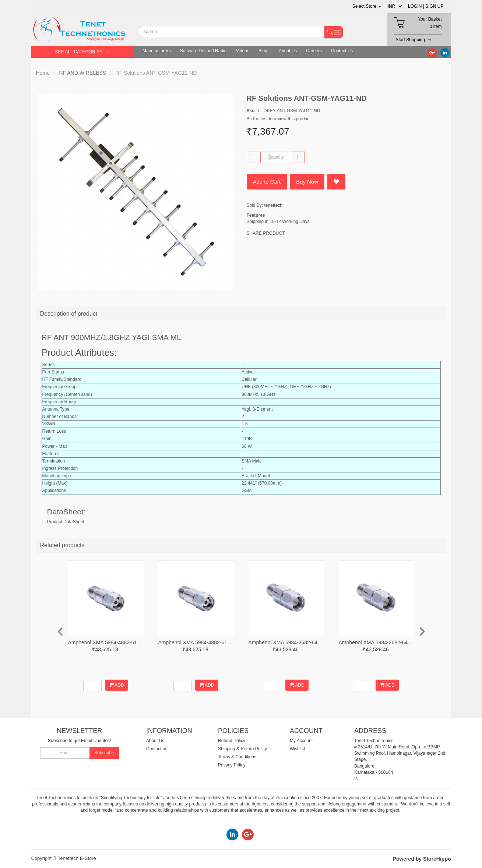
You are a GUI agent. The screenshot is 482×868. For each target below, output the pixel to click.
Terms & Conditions (237, 757)
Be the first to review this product (279, 119)
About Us (288, 51)
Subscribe (104, 753)
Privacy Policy (232, 765)
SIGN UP (434, 6)
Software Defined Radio (203, 51)
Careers (314, 51)
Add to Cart (267, 182)
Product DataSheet (66, 522)
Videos (242, 51)
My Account (301, 741)
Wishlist (297, 749)
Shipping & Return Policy (242, 749)
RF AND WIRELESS (82, 73)
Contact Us (342, 51)
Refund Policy (232, 741)
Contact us (157, 749)
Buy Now (307, 182)
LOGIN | (416, 6)
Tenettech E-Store (77, 858)
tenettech (273, 205)
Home (43, 73)
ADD (117, 685)
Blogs (264, 51)
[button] (367, 6)
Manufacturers (157, 51)
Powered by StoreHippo (422, 859)
